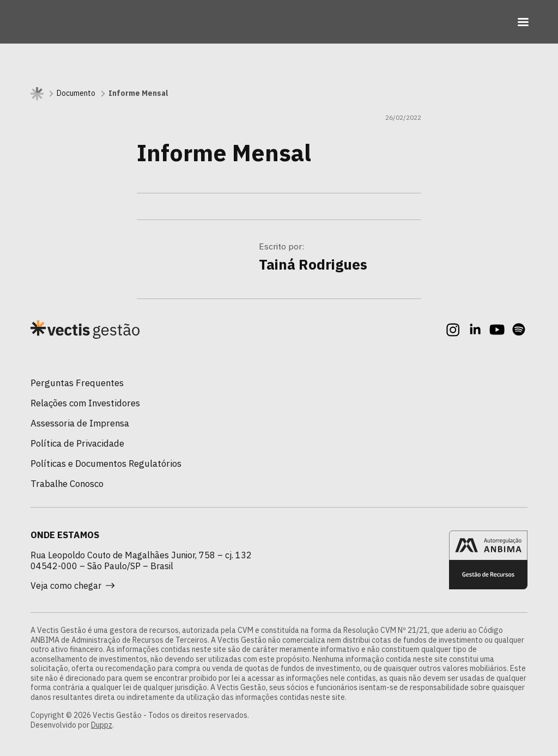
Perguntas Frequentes (77, 383)
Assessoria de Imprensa (80, 423)
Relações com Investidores (85, 403)
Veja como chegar (72, 586)
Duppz (102, 725)
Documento (76, 93)
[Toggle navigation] (523, 22)
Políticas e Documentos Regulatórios (106, 464)
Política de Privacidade (77, 443)
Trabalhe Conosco (67, 484)
